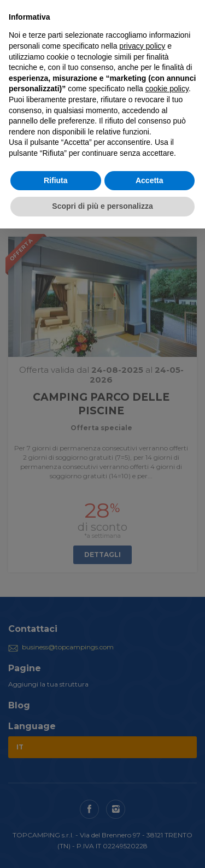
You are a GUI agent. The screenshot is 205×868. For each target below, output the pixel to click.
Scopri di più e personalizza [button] (102, 206)
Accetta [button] (150, 180)
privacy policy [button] (142, 46)
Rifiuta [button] (56, 180)
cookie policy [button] (167, 89)
